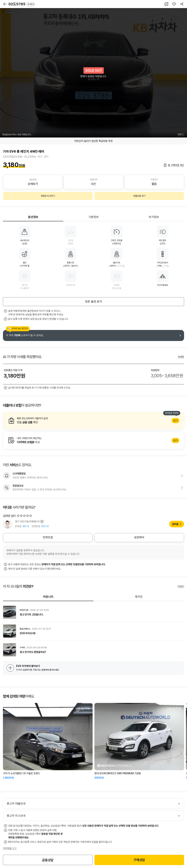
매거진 (139, 597)
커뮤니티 (48, 597)
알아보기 (93, 421)
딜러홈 (175, 524)
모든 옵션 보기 (93, 302)
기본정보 (93, 217)
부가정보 (154, 217)
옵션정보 (33, 217)
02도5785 (22, 4)
